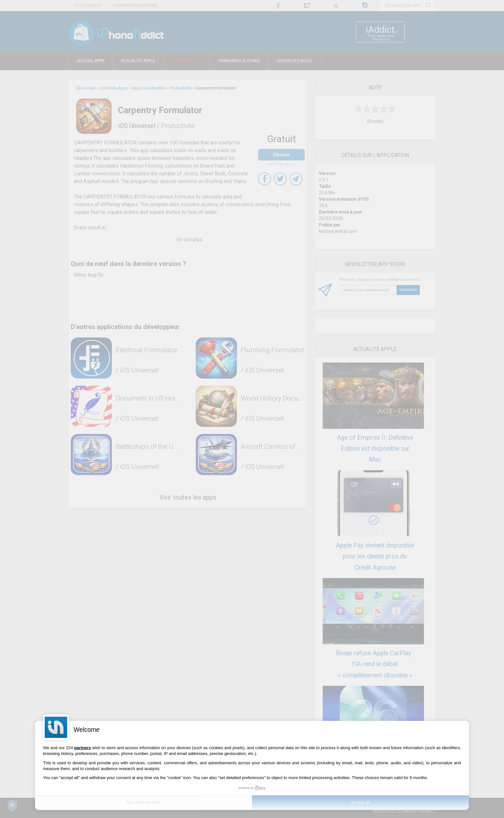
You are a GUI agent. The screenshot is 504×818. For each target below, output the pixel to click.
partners (83, 748)
